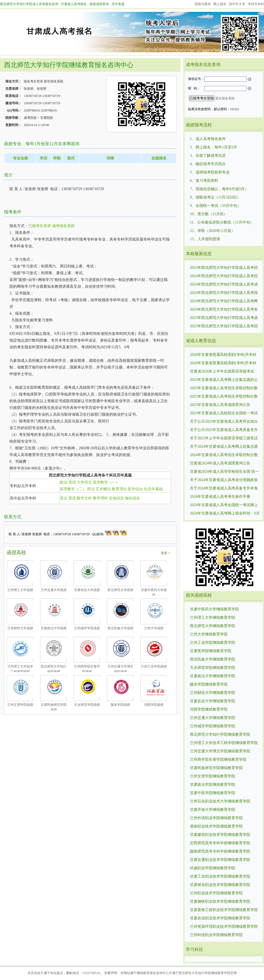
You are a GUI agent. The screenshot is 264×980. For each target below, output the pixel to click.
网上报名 (220, 4)
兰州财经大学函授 (20, 628)
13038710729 (33, 96)
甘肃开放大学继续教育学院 (213, 810)
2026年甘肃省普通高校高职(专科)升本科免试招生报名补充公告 (223, 355)
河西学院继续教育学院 (209, 709)
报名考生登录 (33, 81)
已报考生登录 (40, 226)
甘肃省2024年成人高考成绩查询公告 (220, 463)
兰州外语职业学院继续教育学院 (216, 818)
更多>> (166, 553)
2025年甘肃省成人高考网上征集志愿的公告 (224, 380)
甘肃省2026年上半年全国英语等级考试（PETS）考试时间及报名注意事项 (222, 372)
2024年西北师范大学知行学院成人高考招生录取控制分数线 (224, 276)
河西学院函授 (154, 705)
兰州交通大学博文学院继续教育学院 (220, 751)
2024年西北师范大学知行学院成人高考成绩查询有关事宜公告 (224, 285)
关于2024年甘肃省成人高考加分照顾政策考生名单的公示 (224, 480)
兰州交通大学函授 (54, 590)
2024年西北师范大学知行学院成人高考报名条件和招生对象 (224, 293)
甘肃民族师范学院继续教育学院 (216, 768)
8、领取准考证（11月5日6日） (215, 197)
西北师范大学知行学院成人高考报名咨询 (29, 4)
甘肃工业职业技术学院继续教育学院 (220, 876)
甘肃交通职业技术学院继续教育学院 (220, 860)
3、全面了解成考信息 (208, 156)
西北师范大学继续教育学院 (213, 626)
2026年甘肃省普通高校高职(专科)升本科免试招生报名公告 (223, 363)
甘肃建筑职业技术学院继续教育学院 (220, 835)
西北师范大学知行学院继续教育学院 (220, 734)
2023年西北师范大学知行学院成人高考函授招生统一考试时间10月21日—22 (224, 318)
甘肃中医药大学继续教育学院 (214, 609)
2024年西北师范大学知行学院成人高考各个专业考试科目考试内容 (224, 310)
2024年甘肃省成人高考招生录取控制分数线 (224, 455)
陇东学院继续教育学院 (209, 684)
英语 (72, 482)
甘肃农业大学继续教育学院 (213, 701)
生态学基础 (153, 489)
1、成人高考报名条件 (208, 139)
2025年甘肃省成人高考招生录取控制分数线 (224, 397)
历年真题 (118, 4)
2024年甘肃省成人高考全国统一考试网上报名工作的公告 (224, 505)
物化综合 (133, 498)
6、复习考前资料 (204, 181)
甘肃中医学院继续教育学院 (213, 793)
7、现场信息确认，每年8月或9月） (219, 189)
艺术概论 (103, 489)
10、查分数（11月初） (209, 214)
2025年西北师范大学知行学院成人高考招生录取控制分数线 (224, 268)
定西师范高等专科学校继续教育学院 (220, 843)
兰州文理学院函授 (20, 705)
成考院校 (30, 118)
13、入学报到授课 (205, 239)
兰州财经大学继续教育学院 (213, 693)
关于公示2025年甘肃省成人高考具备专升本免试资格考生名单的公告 (224, 430)
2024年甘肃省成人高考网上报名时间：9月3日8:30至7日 (225, 514)
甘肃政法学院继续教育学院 (213, 785)
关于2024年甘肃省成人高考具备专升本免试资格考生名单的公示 (224, 489)
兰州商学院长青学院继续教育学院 (218, 760)
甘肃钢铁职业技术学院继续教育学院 (220, 901)
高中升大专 (237, 4)
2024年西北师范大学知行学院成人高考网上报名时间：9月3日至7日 (224, 301)
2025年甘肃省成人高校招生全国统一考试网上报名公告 (224, 413)
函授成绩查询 (99, 4)
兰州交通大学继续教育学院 (213, 718)
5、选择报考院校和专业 (210, 172)
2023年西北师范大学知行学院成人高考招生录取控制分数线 (224, 326)
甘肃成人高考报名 (74, 4)
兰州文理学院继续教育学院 (213, 776)
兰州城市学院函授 (87, 628)
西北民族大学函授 (120, 628)
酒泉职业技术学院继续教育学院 (216, 826)
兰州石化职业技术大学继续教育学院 (220, 801)
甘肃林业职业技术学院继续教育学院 (220, 885)
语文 (64, 498)
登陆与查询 (203, 4)
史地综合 (116, 498)
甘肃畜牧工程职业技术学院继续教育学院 (224, 910)
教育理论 (119, 489)
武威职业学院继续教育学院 (213, 868)
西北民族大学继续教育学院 (213, 659)
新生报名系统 (54, 81)
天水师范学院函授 (87, 705)
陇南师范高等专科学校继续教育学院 (220, 851)
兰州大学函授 (154, 628)
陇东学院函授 (120, 705)
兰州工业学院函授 (154, 666)
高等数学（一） (106, 482)
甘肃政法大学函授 (54, 628)
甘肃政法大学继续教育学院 (213, 676)
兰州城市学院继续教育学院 (213, 726)
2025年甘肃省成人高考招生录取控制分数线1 (224, 388)
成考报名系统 (63, 226)
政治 (64, 482)
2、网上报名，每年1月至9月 (213, 147)
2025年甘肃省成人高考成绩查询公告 (220, 405)
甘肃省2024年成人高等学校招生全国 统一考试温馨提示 (224, 472)
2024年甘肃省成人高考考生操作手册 (220, 497)
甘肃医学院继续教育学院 (211, 651)
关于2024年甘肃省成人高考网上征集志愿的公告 (224, 447)
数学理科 (100, 498)
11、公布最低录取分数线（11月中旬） (222, 222)
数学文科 (84, 498)
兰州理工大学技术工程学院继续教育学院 (224, 743)
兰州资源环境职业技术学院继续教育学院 (224, 927)
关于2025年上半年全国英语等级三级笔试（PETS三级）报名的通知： (224, 439)
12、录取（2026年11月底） (212, 231)
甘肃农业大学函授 (87, 590)
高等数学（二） (73, 489)
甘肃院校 (47, 118)
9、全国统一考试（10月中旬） (215, 206)
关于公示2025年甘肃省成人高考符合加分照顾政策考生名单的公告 (224, 422)
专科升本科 (256, 4)
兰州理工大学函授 (20, 590)
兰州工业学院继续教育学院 (213, 643)
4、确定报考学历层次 (208, 164)
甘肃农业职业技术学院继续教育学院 (220, 918)
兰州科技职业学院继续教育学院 (216, 935)
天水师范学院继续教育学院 (213, 668)
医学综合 (135, 489)
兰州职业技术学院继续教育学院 (216, 893)
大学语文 (84, 482)
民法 (91, 489)
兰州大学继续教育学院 (209, 634)
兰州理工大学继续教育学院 (213, 618)
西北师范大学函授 (120, 590)
